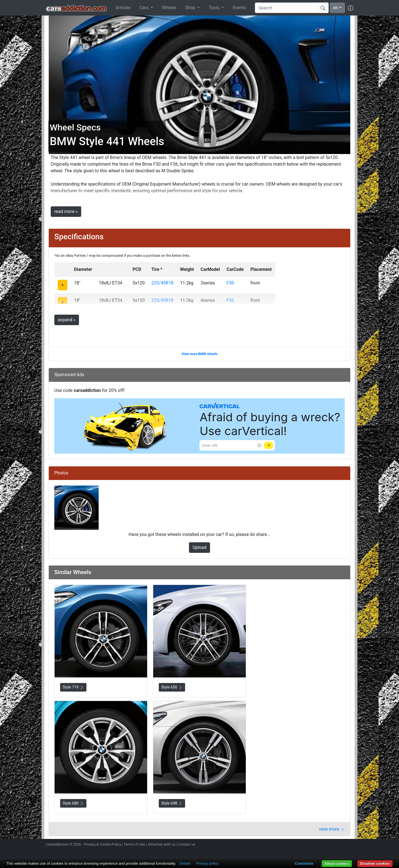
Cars (144, 8)
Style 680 (73, 803)
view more (332, 829)
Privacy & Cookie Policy (103, 844)
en (336, 8)
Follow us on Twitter (321, 845)
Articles (123, 8)
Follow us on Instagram (311, 845)
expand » (67, 320)
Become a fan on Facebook (331, 845)
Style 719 (73, 687)
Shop (191, 8)
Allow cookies (337, 863)
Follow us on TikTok (340, 845)
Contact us (187, 844)
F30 (230, 283)
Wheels (169, 8)
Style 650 (172, 687)
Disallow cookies (375, 863)
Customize (304, 863)
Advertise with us (161, 844)
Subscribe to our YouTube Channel (350, 845)
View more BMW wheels (199, 354)
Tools (215, 8)
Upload (199, 547)
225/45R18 (162, 283)
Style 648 (172, 803)
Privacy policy (207, 863)
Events (239, 8)
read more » (66, 211)
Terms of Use (135, 844)
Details (185, 863)
